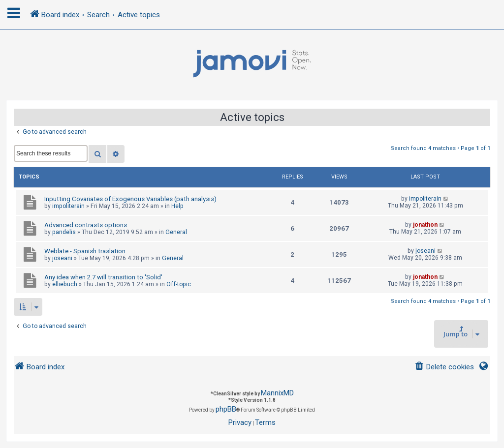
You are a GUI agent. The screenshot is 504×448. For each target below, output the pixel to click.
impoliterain (68, 206)
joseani (62, 258)
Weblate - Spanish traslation (85, 251)
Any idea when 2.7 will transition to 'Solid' (103, 277)
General (176, 232)
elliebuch (65, 284)
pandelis (64, 232)
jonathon (425, 225)
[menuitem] (444, 367)
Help (177, 206)
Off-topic (179, 284)
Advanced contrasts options (86, 225)
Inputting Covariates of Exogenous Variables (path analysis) (130, 199)
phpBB (226, 409)
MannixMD (277, 393)
